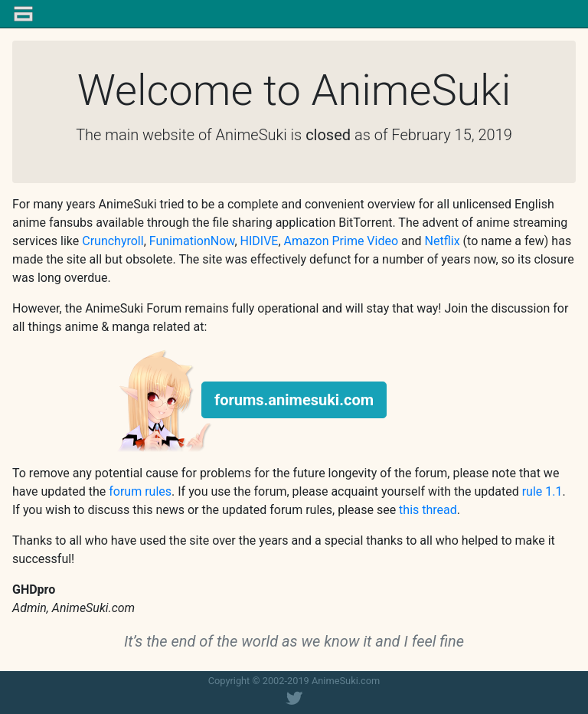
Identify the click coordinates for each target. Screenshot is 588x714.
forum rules (140, 491)
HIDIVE (260, 241)
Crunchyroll (113, 241)
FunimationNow (192, 241)
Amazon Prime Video (341, 241)
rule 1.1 (542, 491)
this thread (428, 510)
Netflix (443, 241)
